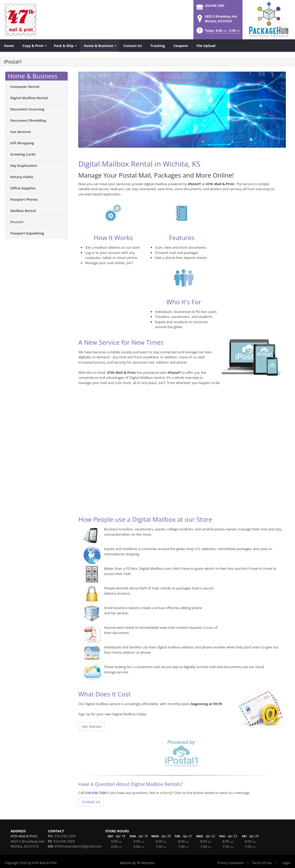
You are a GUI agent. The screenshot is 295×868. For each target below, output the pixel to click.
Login (286, 863)
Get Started (91, 726)
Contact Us (91, 802)
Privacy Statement (231, 863)
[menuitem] (9, 46)
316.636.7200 (215, 6)
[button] (218, 32)
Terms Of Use (262, 863)
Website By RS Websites (137, 863)
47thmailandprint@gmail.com (78, 846)
